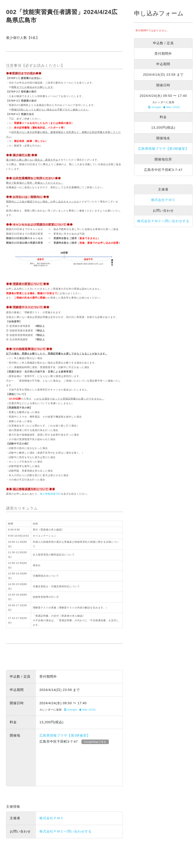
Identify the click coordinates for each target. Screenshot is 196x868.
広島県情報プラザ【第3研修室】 (65, 735)
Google (71, 710)
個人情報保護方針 (50, 494)
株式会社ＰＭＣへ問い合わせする (65, 831)
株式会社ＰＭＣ (52, 818)
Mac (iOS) (88, 710)
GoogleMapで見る (96, 742)
